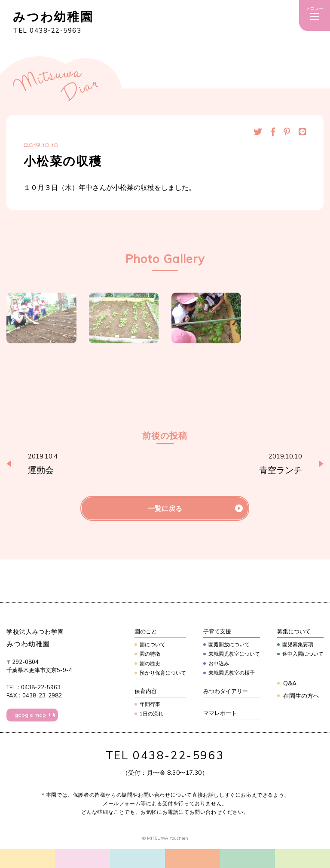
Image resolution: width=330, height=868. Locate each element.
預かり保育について (163, 673)
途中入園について (303, 654)
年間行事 (150, 704)
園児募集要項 (298, 644)
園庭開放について (229, 644)
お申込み (219, 663)
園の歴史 (150, 663)
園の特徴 (150, 654)
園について (153, 644)
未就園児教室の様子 (232, 673)
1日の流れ (151, 714)
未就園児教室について (234, 654)
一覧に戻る (165, 508)
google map (30, 715)
